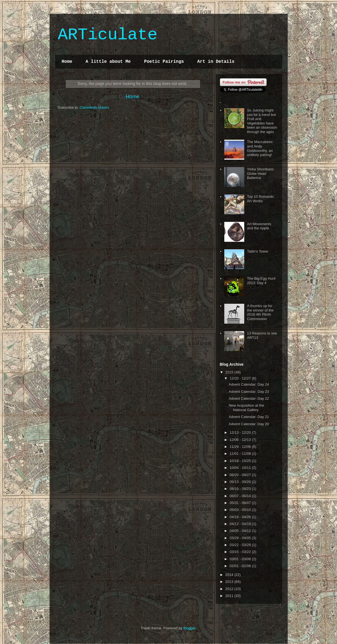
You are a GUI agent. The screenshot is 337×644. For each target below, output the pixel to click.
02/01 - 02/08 (241, 566)
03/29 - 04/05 (241, 538)
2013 (230, 582)
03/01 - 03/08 (241, 559)
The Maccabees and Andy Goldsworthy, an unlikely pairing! (260, 148)
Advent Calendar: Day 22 (249, 398)
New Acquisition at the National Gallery (246, 408)
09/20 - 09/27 (241, 475)
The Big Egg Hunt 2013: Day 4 (261, 281)
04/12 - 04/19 (241, 524)
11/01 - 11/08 (241, 454)
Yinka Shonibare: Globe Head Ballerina (261, 173)
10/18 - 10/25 (241, 461)
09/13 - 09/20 (241, 482)
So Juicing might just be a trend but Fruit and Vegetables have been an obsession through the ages (262, 121)
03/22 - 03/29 (241, 545)
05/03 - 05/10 (241, 510)
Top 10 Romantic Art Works (261, 199)
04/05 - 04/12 (241, 531)
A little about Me (108, 62)
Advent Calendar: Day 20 (249, 424)
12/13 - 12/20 (241, 433)
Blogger (189, 628)
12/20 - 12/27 (241, 378)
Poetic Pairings (164, 62)
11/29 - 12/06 (241, 447)
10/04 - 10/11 (241, 468)
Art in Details (216, 62)
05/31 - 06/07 (241, 503)
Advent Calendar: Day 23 (249, 392)
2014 (230, 575)
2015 (230, 372)
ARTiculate (108, 35)
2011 (230, 596)
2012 (230, 589)
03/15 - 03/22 (241, 552)
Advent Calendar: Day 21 (249, 417)
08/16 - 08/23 (241, 489)
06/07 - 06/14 (241, 496)
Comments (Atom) (94, 107)
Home (67, 62)
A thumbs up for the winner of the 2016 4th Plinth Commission (260, 312)
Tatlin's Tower (258, 251)
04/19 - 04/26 (241, 517)
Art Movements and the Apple (259, 226)
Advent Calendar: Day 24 (249, 384)
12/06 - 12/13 (241, 440)
